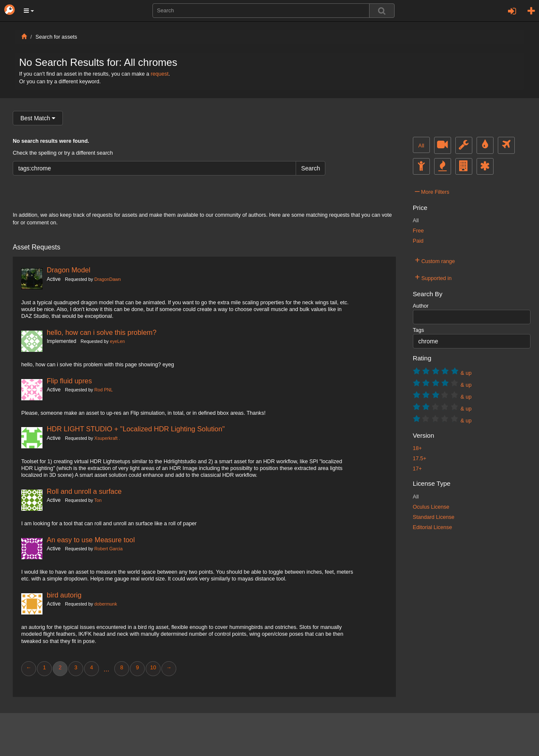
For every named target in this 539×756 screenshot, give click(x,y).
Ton (98, 500)
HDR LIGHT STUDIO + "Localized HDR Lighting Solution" (136, 429)
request (160, 74)
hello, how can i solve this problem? (102, 332)
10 (153, 668)
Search (310, 168)
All (421, 146)
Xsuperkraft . (107, 438)
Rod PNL (103, 390)
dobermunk (106, 604)
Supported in (433, 277)
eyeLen (117, 341)
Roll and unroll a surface (84, 491)
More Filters (432, 191)
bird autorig (64, 595)
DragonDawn (107, 279)
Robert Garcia (109, 549)
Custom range (435, 260)
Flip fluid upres (69, 381)
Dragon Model (69, 270)
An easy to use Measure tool (91, 540)
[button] (29, 11)
